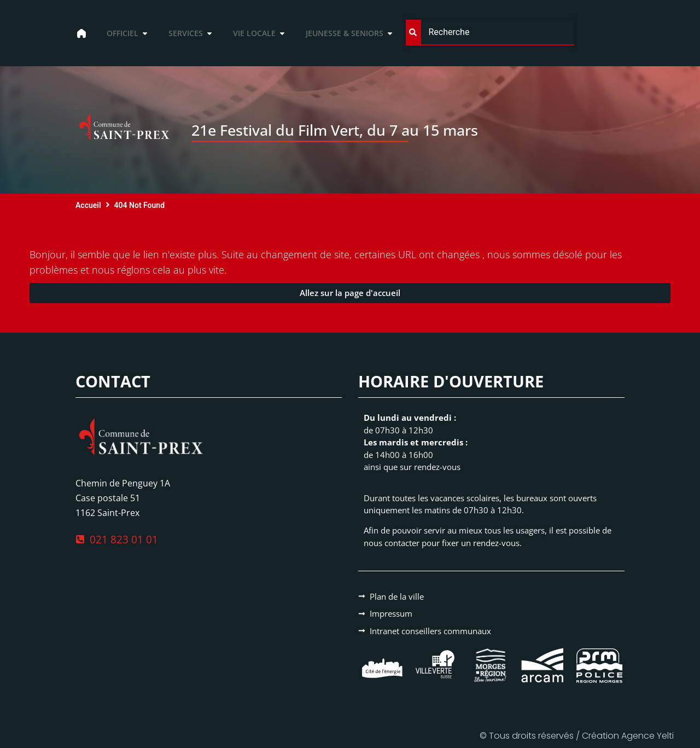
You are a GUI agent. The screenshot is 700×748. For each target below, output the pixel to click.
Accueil (88, 205)
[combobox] (490, 33)
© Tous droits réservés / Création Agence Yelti (577, 736)
